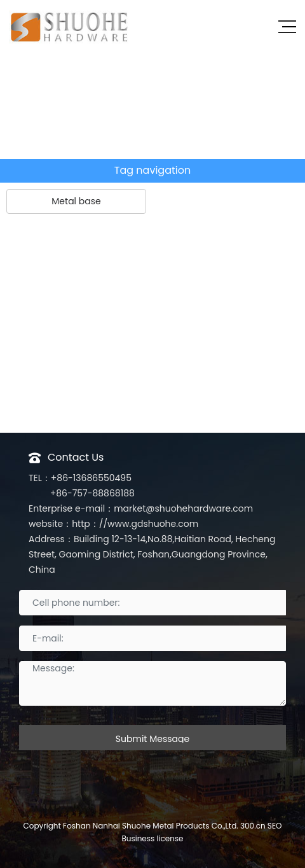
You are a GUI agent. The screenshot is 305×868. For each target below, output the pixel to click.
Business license (152, 838)
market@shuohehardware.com (183, 508)
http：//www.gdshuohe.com (135, 524)
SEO (275, 826)
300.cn (253, 826)
